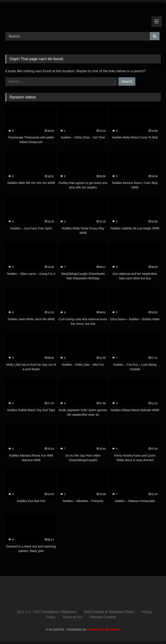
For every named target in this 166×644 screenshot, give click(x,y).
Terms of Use (72, 617)
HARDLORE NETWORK (104, 630)
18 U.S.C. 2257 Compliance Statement (47, 612)
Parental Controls (103, 617)
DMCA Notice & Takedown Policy (109, 612)
